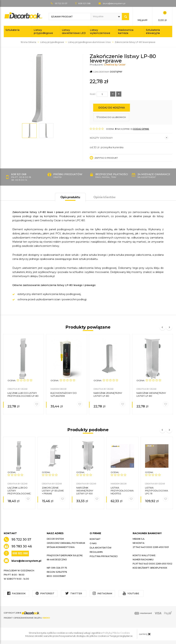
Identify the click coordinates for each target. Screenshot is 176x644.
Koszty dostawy (129, 138)
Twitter (74, 593)
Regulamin (96, 552)
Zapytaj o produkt (104, 158)
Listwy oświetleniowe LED (74, 32)
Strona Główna (28, 42)
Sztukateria (12, 30)
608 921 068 (20, 553)
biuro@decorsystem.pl (114, 3)
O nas (93, 543)
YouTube (131, 593)
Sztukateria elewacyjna (153, 32)
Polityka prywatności (104, 556)
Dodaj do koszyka (112, 108)
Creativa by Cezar (115, 65)
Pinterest (45, 593)
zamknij (145, 634)
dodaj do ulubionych (111, 117)
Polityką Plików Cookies (116, 633)
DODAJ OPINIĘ (141, 129)
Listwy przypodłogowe (43, 32)
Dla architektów (101, 548)
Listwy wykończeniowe (100, 32)
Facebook (16, 593)
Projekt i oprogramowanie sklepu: (27, 618)
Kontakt (95, 539)
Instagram (102, 593)
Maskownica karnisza (126, 32)
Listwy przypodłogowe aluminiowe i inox (89, 42)
